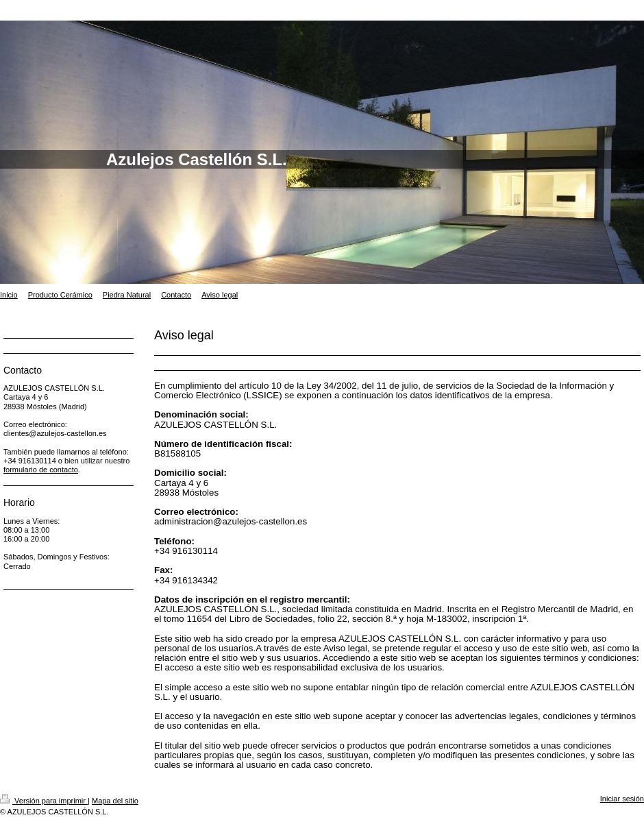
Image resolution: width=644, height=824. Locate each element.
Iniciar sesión (622, 799)
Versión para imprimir (44, 801)
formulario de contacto (41, 470)
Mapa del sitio (115, 801)
